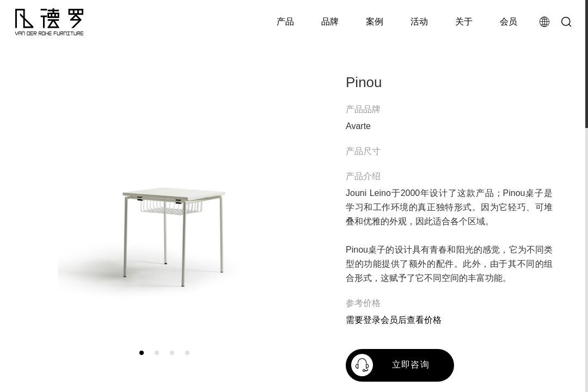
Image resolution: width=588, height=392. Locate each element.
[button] (142, 353)
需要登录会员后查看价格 (394, 320)
